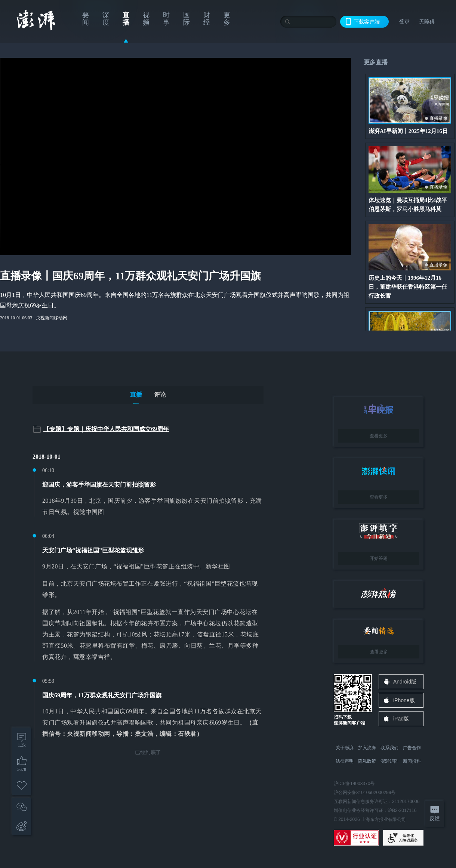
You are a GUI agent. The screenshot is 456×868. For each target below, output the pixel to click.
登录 (404, 21)
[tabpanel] (148, 590)
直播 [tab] (136, 395)
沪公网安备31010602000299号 (365, 793)
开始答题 (379, 558)
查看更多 (379, 436)
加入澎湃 (367, 748)
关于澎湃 (345, 748)
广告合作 (412, 748)
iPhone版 (404, 700)
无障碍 (427, 22)
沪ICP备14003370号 (354, 784)
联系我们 (389, 748)
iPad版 (401, 719)
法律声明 (345, 761)
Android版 (405, 682)
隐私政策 (367, 761)
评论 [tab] (160, 395)
